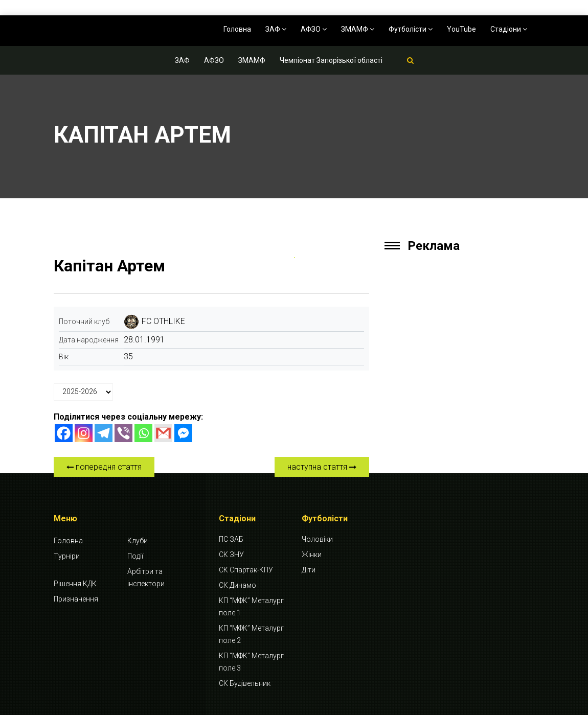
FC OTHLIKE (163, 321)
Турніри (67, 556)
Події (135, 556)
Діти (309, 570)
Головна (237, 29)
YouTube (461, 29)
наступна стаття (322, 467)
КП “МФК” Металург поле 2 (251, 634)
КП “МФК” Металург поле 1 (251, 607)
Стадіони (509, 29)
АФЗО (314, 29)
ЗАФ (276, 29)
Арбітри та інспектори (146, 578)
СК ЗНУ (231, 555)
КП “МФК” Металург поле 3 (251, 662)
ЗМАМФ (358, 29)
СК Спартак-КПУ (246, 570)
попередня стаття (104, 467)
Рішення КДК (75, 584)
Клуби (138, 541)
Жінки (312, 555)
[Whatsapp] (143, 433)
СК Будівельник (245, 683)
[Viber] (123, 433)
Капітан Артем (109, 266)
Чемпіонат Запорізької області (331, 60)
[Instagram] (84, 433)
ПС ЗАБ (231, 539)
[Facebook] (64, 433)
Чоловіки (317, 539)
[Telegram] (104, 433)
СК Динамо (238, 585)
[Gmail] (163, 433)
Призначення (76, 599)
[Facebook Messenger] (183, 433)
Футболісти (411, 29)
